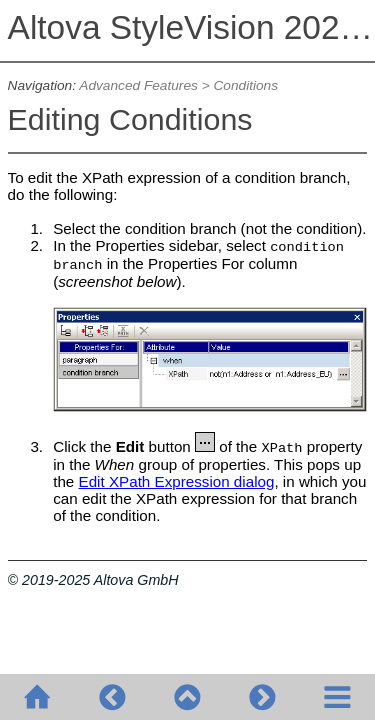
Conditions (245, 85)
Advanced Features (138, 85)
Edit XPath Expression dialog (177, 481)
